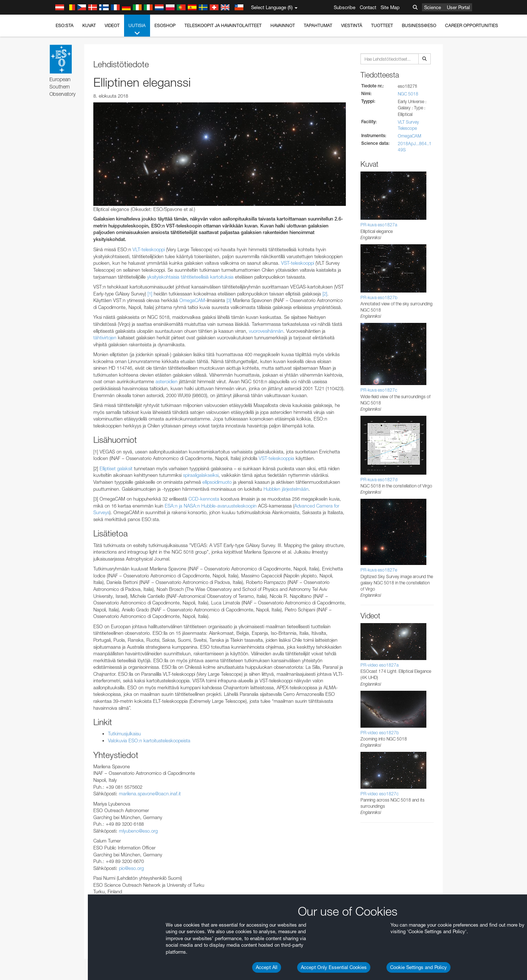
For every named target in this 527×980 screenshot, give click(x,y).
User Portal (458, 7)
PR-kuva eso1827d (379, 480)
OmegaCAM (192, 300)
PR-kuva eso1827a (379, 225)
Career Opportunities (472, 25)
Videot (112, 25)
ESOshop (165, 25)
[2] (325, 294)
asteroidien (167, 381)
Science (433, 7)
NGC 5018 (408, 94)
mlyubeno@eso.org (138, 831)
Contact (368, 7)
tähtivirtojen (105, 338)
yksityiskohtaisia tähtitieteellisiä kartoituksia (190, 277)
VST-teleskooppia (276, 458)
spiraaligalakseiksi (201, 475)
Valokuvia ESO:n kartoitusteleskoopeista (149, 740)
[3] (229, 300)
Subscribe (345, 7)
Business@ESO (419, 25)
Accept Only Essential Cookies (334, 967)
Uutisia (137, 30)
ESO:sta (65, 25)
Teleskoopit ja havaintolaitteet (223, 25)
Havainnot (283, 25)
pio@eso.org (131, 868)
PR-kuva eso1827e (379, 570)
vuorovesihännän (266, 331)
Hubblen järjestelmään (286, 489)
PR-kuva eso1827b (379, 297)
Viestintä (352, 25)
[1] (150, 294)
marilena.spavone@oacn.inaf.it (150, 794)
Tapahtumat (318, 25)
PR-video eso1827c (380, 794)
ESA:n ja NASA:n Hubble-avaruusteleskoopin (211, 506)
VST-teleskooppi (298, 263)
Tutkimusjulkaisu (124, 734)
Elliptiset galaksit (116, 468)
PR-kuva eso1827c (379, 390)
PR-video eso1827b (380, 733)
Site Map (390, 7)
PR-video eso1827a (380, 665)
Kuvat (89, 25)
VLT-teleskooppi (149, 249)
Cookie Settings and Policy (418, 967)
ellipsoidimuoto (217, 482)
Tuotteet (382, 25)
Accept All (267, 967)
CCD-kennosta (204, 499)
